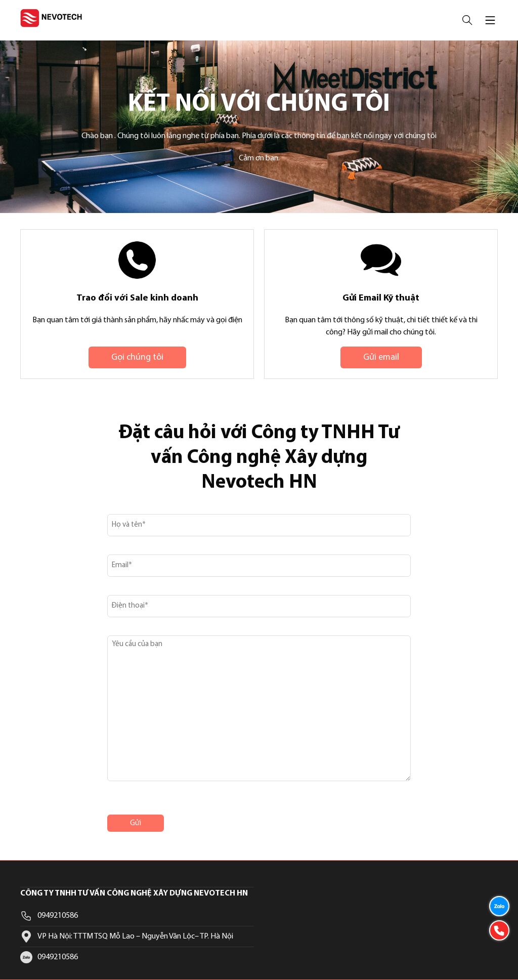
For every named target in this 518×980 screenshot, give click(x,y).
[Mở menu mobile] (490, 20)
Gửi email (381, 357)
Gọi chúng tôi (137, 357)
